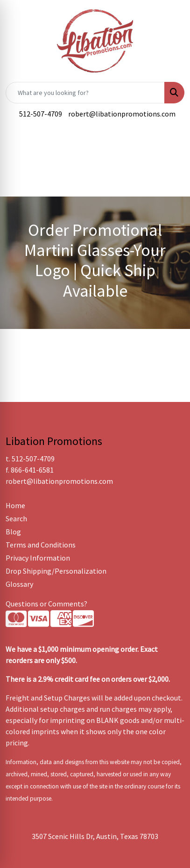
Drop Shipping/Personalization (56, 571)
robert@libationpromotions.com (122, 114)
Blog (13, 532)
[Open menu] (171, 150)
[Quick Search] (85, 93)
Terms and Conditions (41, 545)
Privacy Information (38, 558)
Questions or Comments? (46, 604)
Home (15, 505)
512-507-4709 (41, 114)
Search (16, 518)
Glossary (19, 584)
